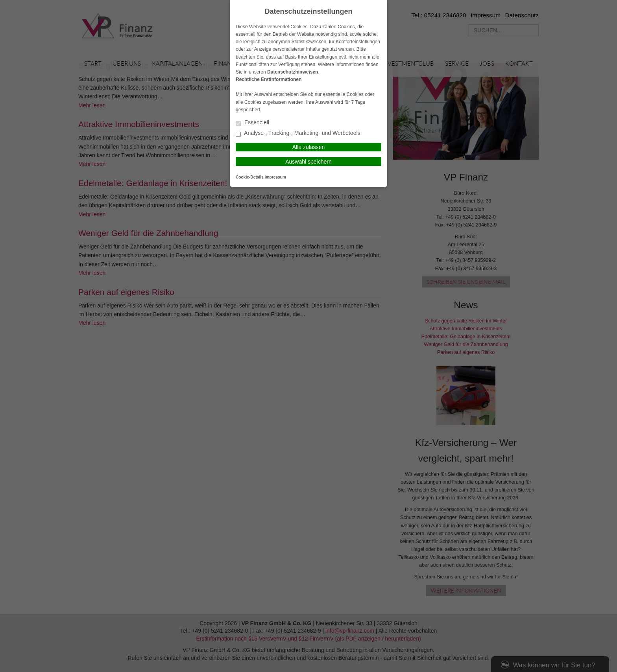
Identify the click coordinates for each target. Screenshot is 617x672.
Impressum (275, 177)
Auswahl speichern (308, 162)
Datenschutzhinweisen (293, 72)
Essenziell (252, 123)
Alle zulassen (309, 147)
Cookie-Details (250, 177)
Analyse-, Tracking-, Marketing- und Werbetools (298, 133)
